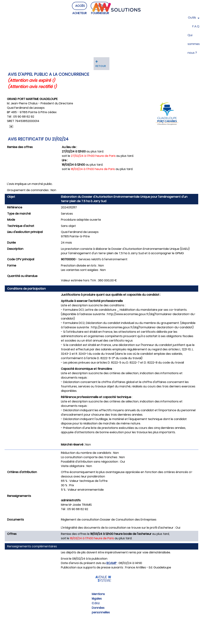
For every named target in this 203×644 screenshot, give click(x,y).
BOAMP (112, 563)
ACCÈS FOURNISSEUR (100, 13)
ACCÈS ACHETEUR (79, 13)
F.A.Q (196, 26)
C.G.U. (96, 603)
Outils (194, 18)
